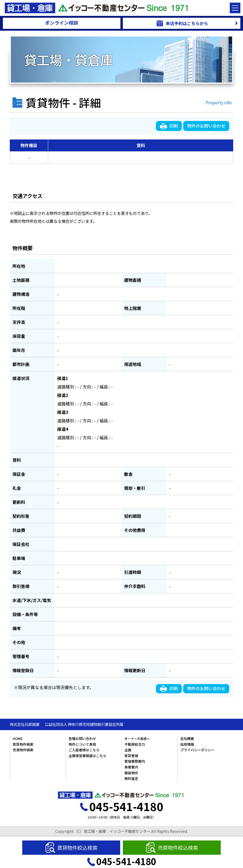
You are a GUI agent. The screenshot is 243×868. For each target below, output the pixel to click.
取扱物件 (131, 773)
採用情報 (187, 744)
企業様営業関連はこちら (87, 756)
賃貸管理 (131, 756)
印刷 (169, 126)
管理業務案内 (135, 761)
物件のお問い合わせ (206, 126)
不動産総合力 (135, 744)
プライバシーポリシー (197, 750)
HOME (18, 738)
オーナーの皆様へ (137, 738)
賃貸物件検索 (23, 744)
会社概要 (187, 738)
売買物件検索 (23, 750)
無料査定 (131, 778)
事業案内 (131, 767)
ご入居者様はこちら (84, 750)
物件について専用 (82, 744)
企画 (128, 750)
